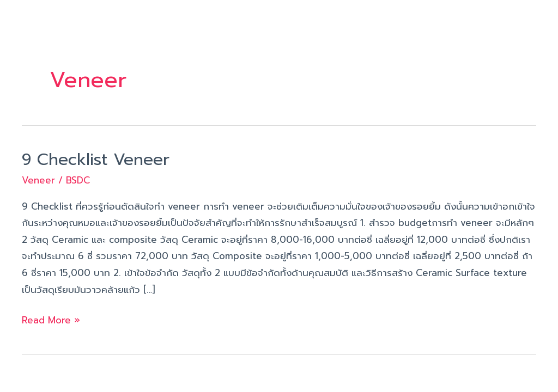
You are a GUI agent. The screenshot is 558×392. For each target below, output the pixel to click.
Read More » (51, 320)
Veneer (38, 180)
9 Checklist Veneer (96, 160)
